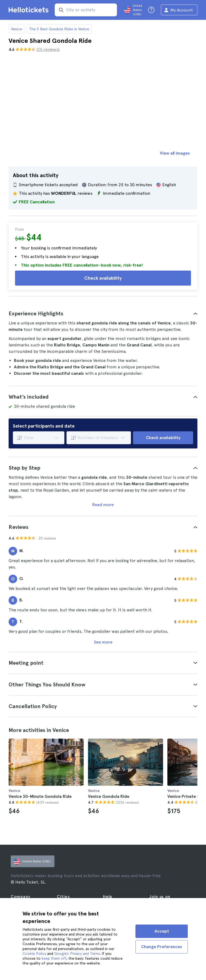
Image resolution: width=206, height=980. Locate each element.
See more (103, 642)
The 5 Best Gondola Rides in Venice (59, 29)
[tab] (103, 313)
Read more (103, 505)
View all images (175, 153)
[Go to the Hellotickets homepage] (30, 10)
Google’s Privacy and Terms (77, 953)
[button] (103, 313)
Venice (16, 29)
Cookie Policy (34, 953)
